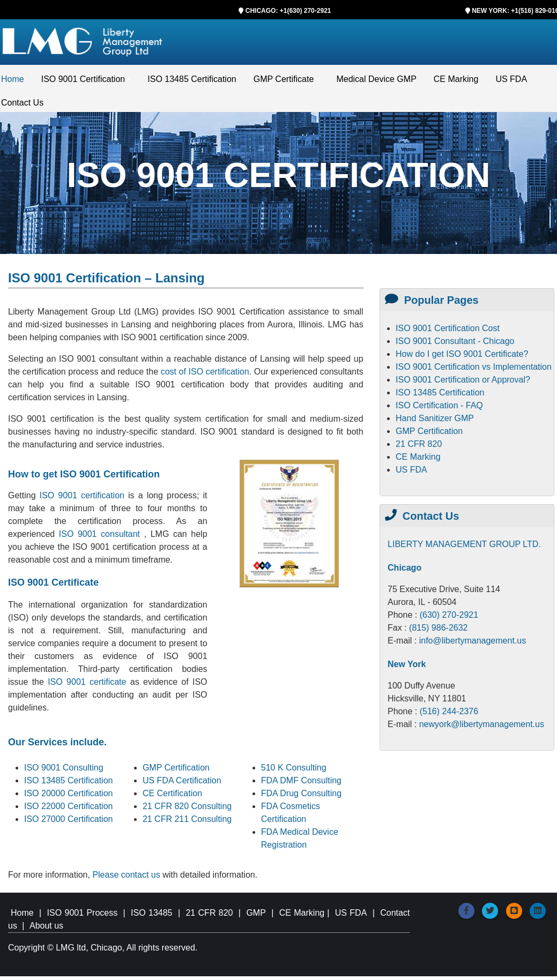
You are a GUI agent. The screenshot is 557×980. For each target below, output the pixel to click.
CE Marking (456, 83)
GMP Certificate (284, 83)
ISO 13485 (151, 917)
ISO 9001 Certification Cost (448, 332)
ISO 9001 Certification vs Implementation (474, 371)
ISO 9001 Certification (83, 83)
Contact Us (22, 106)
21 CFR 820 (419, 448)
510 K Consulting (294, 771)
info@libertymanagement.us (473, 644)
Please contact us (127, 878)
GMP (256, 917)
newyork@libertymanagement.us (482, 728)
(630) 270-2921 (449, 619)
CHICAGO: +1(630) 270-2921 (288, 11)
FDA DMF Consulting (301, 784)
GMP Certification (176, 771)
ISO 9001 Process (83, 917)
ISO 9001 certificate (89, 686)
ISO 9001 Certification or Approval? (463, 383)
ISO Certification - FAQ (439, 409)
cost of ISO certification (205, 375)
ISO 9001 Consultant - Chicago (455, 345)
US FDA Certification (182, 784)
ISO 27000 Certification (68, 823)
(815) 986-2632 (438, 631)
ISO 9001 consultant (102, 538)
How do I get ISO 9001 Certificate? (462, 358)
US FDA (511, 83)
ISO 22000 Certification (68, 810)
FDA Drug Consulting (301, 797)
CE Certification (172, 797)
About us (46, 929)
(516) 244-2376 (449, 715)
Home (13, 83)
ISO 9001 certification (82, 499)
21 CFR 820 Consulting (187, 810)
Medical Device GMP (376, 83)
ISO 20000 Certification (68, 797)
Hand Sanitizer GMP (435, 422)
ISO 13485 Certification (192, 83)
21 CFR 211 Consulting (187, 823)
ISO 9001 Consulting (64, 771)
